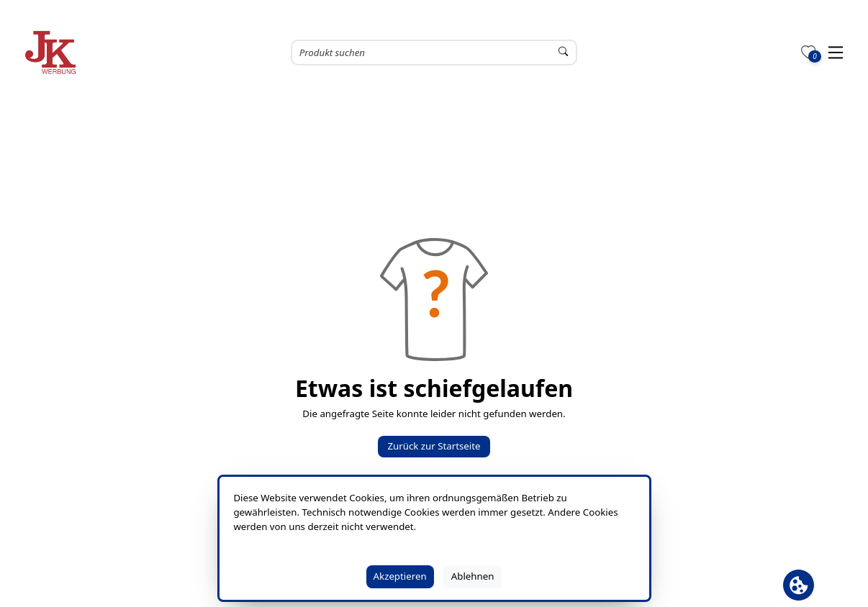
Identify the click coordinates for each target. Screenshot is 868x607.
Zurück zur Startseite (434, 446)
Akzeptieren (400, 576)
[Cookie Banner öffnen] (799, 585)
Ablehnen (473, 576)
